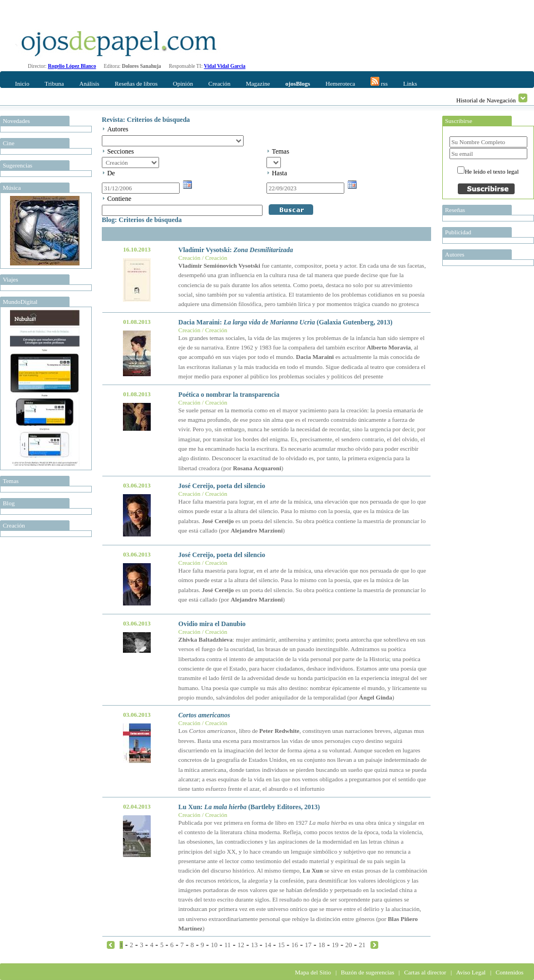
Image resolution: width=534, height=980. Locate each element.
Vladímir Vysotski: (236, 250)
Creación (220, 83)
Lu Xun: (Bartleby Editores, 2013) (249, 807)
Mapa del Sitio (313, 972)
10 (214, 945)
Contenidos (510, 972)
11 (228, 945)
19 (335, 945)
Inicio (22, 83)
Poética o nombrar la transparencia (229, 395)
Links (410, 83)
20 (349, 945)
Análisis (89, 83)
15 (281, 945)
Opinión (183, 83)
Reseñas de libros (136, 83)
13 (254, 945)
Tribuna (54, 83)
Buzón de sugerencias (368, 972)
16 (295, 945)
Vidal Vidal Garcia (225, 66)
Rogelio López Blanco (72, 66)
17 (308, 945)
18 (322, 945)
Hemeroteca (340, 83)
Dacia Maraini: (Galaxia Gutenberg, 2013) (286, 322)
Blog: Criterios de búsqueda (142, 220)
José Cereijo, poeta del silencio (222, 486)
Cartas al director (425, 972)
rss (379, 82)
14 (268, 945)
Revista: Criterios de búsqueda (146, 120)
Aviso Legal (471, 972)
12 (241, 945)
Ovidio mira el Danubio (212, 624)
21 (362, 945)
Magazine (258, 83)
